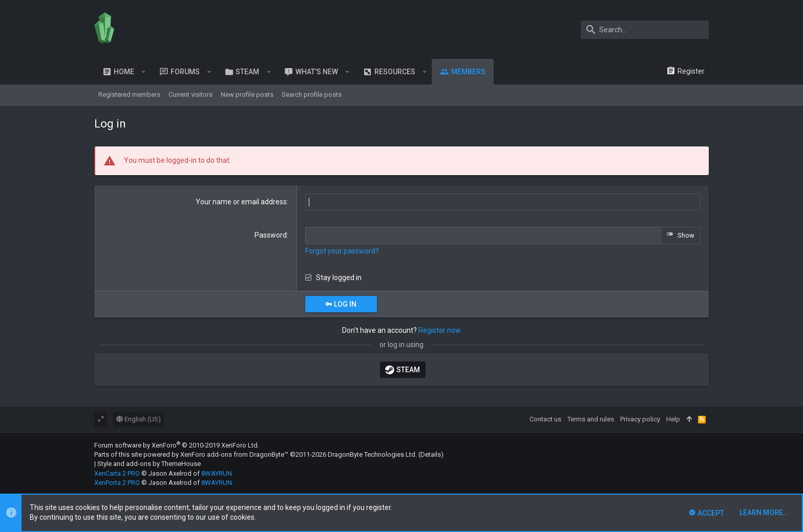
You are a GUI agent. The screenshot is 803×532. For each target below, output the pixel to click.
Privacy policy (640, 419)
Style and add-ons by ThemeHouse (149, 464)
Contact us (545, 419)
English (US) (139, 419)
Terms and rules (591, 419)
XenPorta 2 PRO (117, 483)
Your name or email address (241, 202)
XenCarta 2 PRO (117, 473)
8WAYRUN (217, 473)
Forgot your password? (342, 251)
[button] (144, 72)
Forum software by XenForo (177, 445)
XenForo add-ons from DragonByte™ (234, 454)
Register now (440, 330)
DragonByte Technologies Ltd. (372, 454)
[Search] (645, 30)
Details (431, 454)
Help (673, 419)
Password (271, 235)
